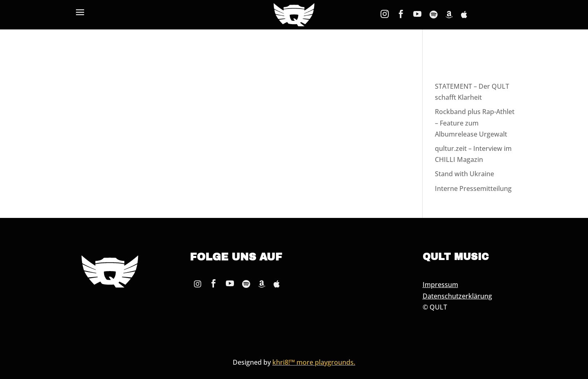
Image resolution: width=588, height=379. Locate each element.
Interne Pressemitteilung (473, 188)
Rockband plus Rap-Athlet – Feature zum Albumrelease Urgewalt (475, 123)
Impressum (440, 285)
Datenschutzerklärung (457, 296)
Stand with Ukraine (464, 174)
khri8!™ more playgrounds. (314, 362)
